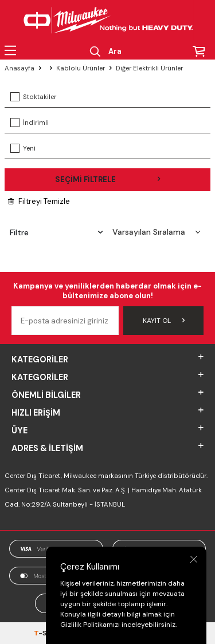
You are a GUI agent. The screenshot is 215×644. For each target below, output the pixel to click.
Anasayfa (19, 68)
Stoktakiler (33, 97)
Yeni (23, 148)
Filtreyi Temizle (39, 201)
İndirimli (30, 123)
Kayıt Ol (164, 321)
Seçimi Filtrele (107, 179)
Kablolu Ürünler (81, 68)
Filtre (56, 232)
